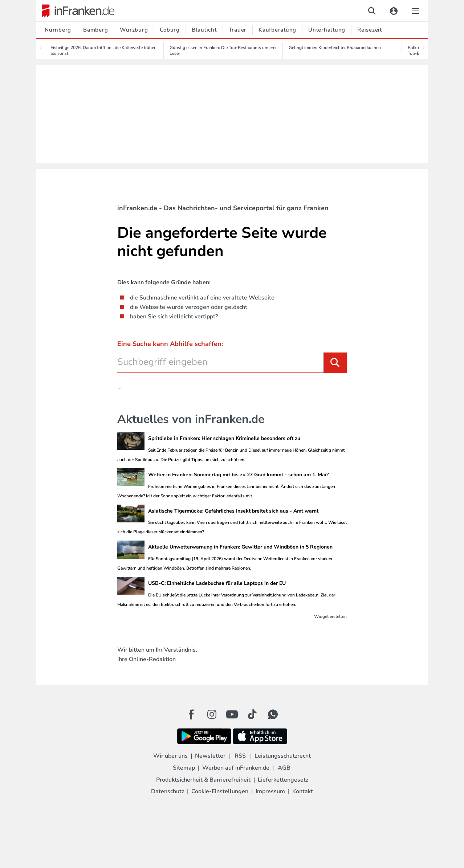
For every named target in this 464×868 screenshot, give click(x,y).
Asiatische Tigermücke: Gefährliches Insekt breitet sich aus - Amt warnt (233, 511)
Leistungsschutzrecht (283, 756)
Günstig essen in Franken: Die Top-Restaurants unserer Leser (223, 50)
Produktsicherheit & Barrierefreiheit (203, 780)
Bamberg (95, 30)
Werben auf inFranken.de (236, 768)
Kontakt (303, 791)
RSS (240, 756)
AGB (284, 768)
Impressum (270, 791)
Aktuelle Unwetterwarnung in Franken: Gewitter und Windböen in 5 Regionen (240, 547)
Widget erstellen (330, 616)
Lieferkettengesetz (283, 780)
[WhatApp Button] (273, 714)
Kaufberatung (277, 30)
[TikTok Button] (252, 714)
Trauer (238, 30)
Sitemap (184, 768)
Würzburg (134, 30)
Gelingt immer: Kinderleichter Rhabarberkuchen (335, 48)
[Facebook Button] (191, 714)
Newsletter (210, 756)
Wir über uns (170, 756)
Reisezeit (370, 30)
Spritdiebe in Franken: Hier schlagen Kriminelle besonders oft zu (224, 438)
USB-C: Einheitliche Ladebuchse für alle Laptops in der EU (217, 583)
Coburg (170, 30)
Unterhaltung (327, 30)
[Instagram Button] (212, 716)
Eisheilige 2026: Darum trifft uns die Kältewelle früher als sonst (103, 50)
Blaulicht (204, 30)
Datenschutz (168, 791)
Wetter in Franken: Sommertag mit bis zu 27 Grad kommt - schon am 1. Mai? (238, 475)
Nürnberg (58, 30)
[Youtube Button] (232, 714)
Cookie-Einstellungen (220, 791)
